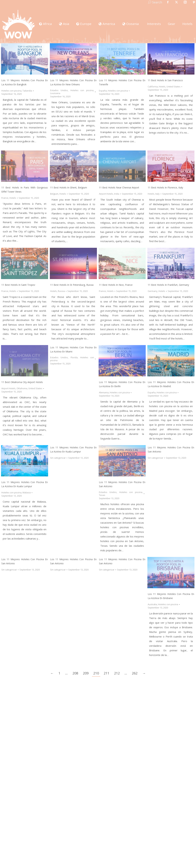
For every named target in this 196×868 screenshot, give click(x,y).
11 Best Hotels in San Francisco (165, 80)
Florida (74, 357)
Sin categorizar (58, 458)
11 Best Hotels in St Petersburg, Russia (72, 285)
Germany (153, 291)
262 (135, 673)
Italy (158, 194)
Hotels (162, 87)
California (153, 87)
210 (96, 673)
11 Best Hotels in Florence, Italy (165, 188)
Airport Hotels (106, 194)
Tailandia (27, 91)
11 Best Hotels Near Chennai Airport (119, 188)
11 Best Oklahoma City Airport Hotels (22, 382)
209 (86, 673)
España (103, 91)
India (117, 194)
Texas (102, 495)
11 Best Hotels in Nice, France (116, 285)
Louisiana (55, 93)
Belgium (54, 194)
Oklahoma (22, 388)
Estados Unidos (59, 90)
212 (117, 673)
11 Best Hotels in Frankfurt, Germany (168, 285)
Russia (61, 291)
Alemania (104, 392)
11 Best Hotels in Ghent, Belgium (69, 188)
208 (75, 673)
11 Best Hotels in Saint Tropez (18, 285)
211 (107, 673)
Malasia (27, 492)
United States (173, 87)
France (5, 198)
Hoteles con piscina (11, 91)
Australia (152, 604)
